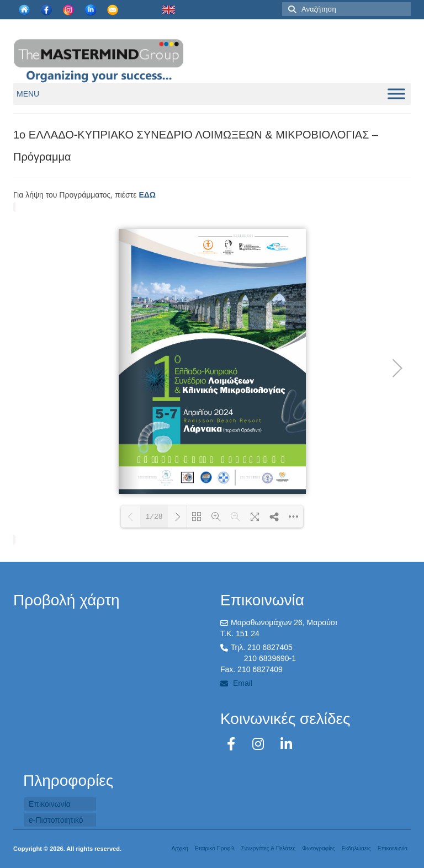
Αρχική (179, 848)
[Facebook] (233, 744)
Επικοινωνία (50, 804)
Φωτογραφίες (318, 848)
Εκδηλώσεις (356, 848)
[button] (28, 94)
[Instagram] (260, 744)
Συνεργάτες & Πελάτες (269, 848)
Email (236, 683)
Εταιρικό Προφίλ (215, 848)
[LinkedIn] (286, 744)
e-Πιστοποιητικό (56, 820)
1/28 (154, 517)
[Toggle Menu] (396, 94)
